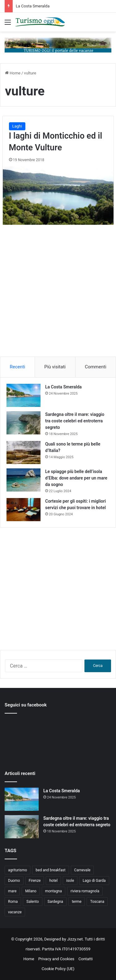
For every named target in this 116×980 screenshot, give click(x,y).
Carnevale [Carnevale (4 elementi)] (82, 870)
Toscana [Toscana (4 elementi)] (97, 902)
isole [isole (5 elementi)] (70, 881)
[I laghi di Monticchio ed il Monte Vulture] (58, 196)
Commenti (95, 367)
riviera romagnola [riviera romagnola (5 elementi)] (85, 891)
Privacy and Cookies (56, 959)
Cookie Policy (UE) (58, 969)
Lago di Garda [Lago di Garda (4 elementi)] (94, 881)
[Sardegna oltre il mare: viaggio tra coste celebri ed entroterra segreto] (24, 423)
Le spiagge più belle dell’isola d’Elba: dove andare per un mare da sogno (76, 478)
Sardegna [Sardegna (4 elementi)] (56, 902)
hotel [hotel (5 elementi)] (53, 881)
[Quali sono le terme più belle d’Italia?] (24, 452)
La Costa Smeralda (33, 6)
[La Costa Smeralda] (24, 395)
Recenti (17, 367)
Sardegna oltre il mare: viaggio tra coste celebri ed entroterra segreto (75, 421)
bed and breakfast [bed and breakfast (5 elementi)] (50, 870)
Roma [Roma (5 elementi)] (13, 902)
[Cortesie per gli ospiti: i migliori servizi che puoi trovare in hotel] (24, 510)
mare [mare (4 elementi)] (12, 891)
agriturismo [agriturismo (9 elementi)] (17, 870)
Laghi (17, 126)
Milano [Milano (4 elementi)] (31, 891)
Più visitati (55, 367)
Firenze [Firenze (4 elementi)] (35, 881)
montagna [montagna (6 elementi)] (54, 891)
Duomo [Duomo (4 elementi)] (14, 881)
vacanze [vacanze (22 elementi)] (15, 912)
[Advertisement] (58, 297)
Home (13, 73)
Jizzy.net (75, 939)
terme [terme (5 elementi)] (77, 902)
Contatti (86, 959)
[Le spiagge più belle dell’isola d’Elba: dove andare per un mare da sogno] (24, 480)
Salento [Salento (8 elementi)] (32, 902)
